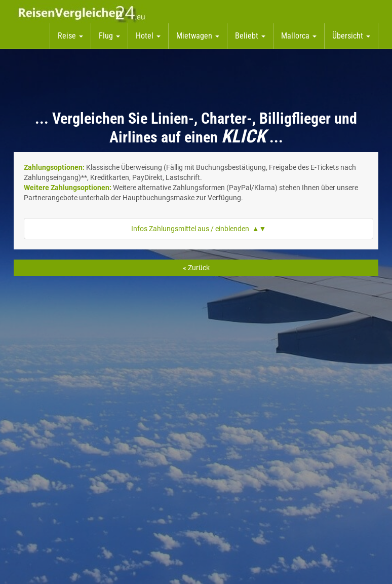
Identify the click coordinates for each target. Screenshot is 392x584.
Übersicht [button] (351, 36)
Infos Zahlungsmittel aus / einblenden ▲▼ (199, 229)
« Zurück (196, 268)
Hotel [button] (148, 36)
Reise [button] (70, 36)
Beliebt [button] (250, 36)
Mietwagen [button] (198, 36)
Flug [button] (109, 36)
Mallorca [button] (299, 36)
